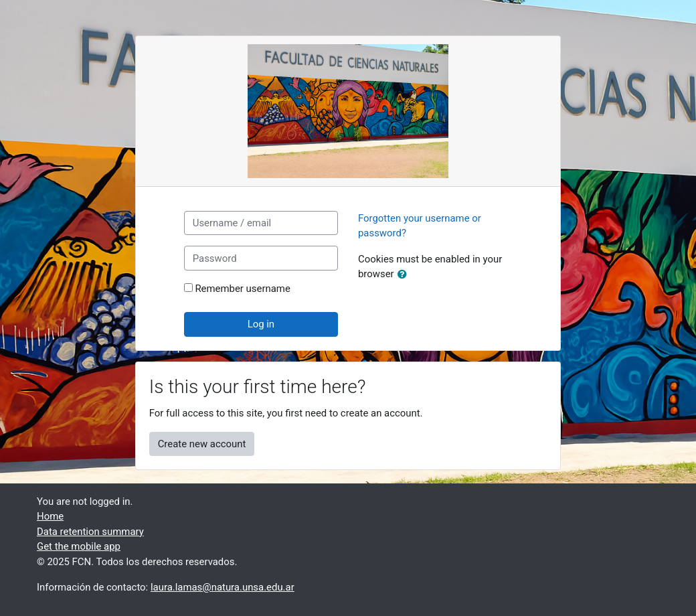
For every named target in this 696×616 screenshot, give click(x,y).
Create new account (202, 444)
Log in (261, 324)
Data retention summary (90, 532)
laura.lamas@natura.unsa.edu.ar (223, 587)
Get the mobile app (79, 546)
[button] (405, 275)
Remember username (242, 289)
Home (50, 516)
